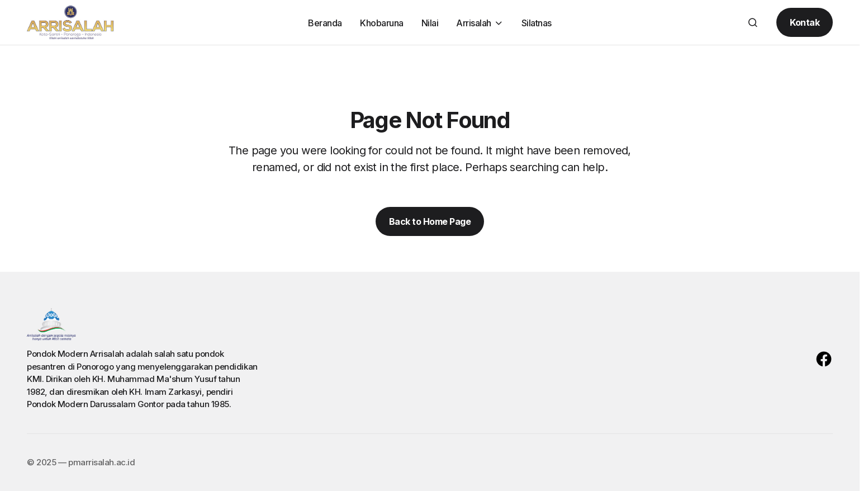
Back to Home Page (430, 221)
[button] (753, 22)
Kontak (805, 22)
